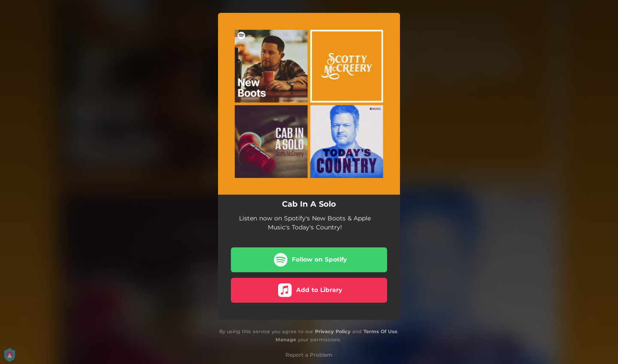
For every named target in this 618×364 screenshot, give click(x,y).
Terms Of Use (380, 331)
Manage (286, 340)
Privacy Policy (333, 331)
